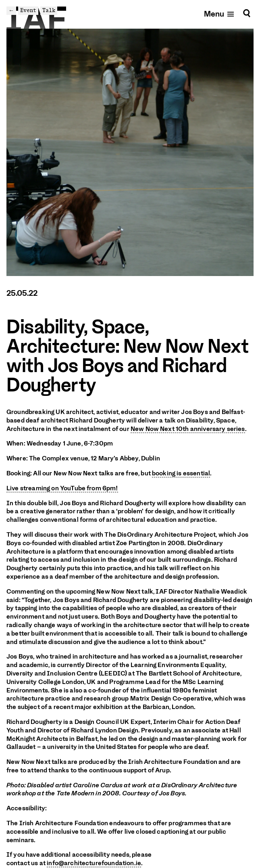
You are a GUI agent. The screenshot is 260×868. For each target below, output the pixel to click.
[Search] (247, 14)
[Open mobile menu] (219, 14)
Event (28, 10)
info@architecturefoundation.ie (94, 863)
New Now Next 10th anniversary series (188, 429)
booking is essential (181, 473)
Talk (49, 10)
